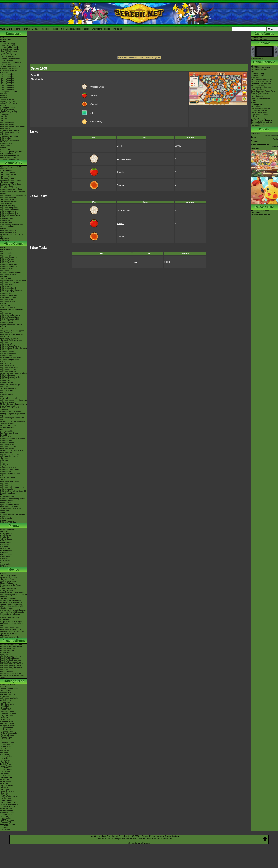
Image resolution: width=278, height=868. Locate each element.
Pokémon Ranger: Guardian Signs (13, 400)
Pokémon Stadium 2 (8, 468)
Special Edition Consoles (10, 505)
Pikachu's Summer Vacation (11, 645)
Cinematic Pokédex (8, 107)
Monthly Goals (256, 95)
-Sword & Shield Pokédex (10, 59)
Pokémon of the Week (9, 113)
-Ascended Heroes (7, 712)
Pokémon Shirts (6, 144)
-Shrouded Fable (7, 731)
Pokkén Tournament (8, 354)
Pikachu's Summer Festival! (11, 656)
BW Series (4, 558)
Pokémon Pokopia (7, 259)
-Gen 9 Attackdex (7, 90)
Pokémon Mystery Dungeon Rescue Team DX (11, 291)
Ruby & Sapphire (7, 431)
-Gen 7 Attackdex (7, 86)
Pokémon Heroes (7, 587)
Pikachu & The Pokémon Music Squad (12, 676)
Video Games (14, 244)
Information (255, 66)
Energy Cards (6, 692)
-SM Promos (5, 772)
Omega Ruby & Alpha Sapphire (12, 331)
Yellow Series (5, 543)
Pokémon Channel (7, 443)
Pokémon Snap (6, 483)
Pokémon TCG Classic (9, 698)
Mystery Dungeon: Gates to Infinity (14, 373)
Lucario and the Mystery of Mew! (13, 593)
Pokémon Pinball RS (8, 447)
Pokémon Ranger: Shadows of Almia (12, 419)
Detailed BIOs (6, 535)
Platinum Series (6, 554)
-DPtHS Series (6, 756)
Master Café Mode (258, 85)
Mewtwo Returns (7, 583)
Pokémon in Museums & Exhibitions (10, 133)
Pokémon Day (6, 138)
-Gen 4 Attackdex (7, 80)
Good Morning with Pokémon (11, 225)
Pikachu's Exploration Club (11, 662)
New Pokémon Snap (8, 298)
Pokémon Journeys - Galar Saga (13, 190)
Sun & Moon (5, 305)
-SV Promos (5, 768)
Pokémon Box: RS (7, 445)
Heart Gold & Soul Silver (10, 398)
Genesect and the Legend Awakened (10, 615)
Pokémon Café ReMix (9, 265)
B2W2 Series (5, 560)
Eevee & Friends (7, 672)
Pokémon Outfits (257, 76)
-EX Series (4, 758)
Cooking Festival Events (260, 110)
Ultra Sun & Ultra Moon (9, 307)
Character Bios (6, 171)
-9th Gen (4, 117)
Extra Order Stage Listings (261, 83)
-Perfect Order (6, 710)
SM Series (4, 566)
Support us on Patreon (139, 843)
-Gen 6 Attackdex (7, 84)
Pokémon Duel (6, 356)
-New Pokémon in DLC (9, 157)
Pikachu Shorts (14, 641)
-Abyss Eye (5, 779)
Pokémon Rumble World (10, 346)
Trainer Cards (6, 691)
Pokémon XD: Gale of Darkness (13, 439)
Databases (14, 34)
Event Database (6, 153)
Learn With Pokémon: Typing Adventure (11, 386)
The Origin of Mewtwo (9, 575)
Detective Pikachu (7, 321)
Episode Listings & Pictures (11, 167)
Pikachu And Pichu (7, 648)
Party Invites (256, 126)
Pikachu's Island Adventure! (11, 660)
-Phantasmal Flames (8, 714)
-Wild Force (5, 816)
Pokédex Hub (57, 29)
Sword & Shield (6, 278)
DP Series (4, 553)
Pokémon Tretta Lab (8, 369)
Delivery (254, 116)
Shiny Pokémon (6, 203)
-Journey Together (7, 723)
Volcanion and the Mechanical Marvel (12, 625)
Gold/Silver (4, 464)
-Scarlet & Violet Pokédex (10, 67)
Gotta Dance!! (6, 654)
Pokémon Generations (9, 207)
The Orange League (8, 174)
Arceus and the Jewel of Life (11, 602)
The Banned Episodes (9, 201)
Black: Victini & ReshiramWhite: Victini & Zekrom (12, 607)
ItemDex (3, 94)
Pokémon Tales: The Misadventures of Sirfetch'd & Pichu (11, 234)
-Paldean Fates (6, 737)
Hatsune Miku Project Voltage (12, 130)
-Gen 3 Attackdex (7, 78)
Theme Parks (5, 146)
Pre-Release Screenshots (261, 68)
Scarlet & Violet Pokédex (78, 29)
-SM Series (5, 750)
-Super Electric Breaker (9, 805)
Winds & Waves (6, 249)
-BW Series (5, 754)
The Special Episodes (9, 200)
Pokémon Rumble (7, 402)
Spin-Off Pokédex (7, 99)
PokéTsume (5, 240)
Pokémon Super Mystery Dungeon (14, 348)
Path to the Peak (7, 219)
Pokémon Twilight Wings (10, 209)
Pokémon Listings (258, 74)
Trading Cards (14, 681)
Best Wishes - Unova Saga (11, 184)
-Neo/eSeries (5, 760)
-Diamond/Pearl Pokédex (10, 49)
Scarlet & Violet (6, 253)
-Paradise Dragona (8, 807)
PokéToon (4, 217)
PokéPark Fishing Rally (9, 456)
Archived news (6, 39)
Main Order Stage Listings (261, 81)
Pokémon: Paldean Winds (10, 215)
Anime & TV (14, 163)
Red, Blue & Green (8, 477)
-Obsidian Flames (7, 743)
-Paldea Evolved (7, 745)
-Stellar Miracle (6, 808)
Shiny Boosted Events (259, 114)
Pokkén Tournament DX (9, 319)
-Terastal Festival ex (8, 803)
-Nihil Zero (4, 783)
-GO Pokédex (6, 65)
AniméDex (4, 169)
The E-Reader (6, 458)
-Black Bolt (4, 718)
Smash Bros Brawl (7, 427)
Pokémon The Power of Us (11, 629)
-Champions (5, 115)
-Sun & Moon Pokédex (9, 55)
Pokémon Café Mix (258, 38)
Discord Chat (5, 150)
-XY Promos (5, 774)
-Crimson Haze (6, 814)
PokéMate (4, 460)
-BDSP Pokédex (6, 61)
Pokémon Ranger (7, 448)
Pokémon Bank (6, 333)
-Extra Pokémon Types (9, 689)
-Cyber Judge (5, 818)
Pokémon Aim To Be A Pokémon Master (13, 193)
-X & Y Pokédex (6, 53)
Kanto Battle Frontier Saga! (11, 180)
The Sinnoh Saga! (7, 182)
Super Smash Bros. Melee (10, 474)
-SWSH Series (6, 749)
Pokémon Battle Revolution (11, 412)
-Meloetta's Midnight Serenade (12, 612)
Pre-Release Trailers (259, 70)
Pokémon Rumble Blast (9, 379)
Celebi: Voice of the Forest (10, 585)
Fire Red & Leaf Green (9, 433)
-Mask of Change (7, 812)
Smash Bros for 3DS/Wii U (10, 358)
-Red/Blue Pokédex (8, 43)
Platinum (4, 396)
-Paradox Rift (5, 739)
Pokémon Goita (6, 518)
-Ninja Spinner (6, 781)
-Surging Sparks (6, 727)
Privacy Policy (148, 836)
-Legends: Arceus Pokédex (11, 63)
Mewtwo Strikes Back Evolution (12, 631)
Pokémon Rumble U (8, 371)
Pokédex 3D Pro (7, 383)
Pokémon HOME (7, 284)
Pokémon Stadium (7, 489)
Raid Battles (5, 696)
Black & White (6, 363)
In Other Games (6, 501)
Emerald (3, 435)
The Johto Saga (6, 176)
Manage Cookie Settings (168, 836)
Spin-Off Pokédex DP (8, 101)
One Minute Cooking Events (262, 108)
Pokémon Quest (6, 323)
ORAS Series (5, 564)
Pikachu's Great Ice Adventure (12, 664)
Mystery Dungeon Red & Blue (12, 450)
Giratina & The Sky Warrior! (11, 600)
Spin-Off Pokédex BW (9, 103)
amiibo (3, 512)
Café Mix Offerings (258, 124)
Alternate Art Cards (8, 694)
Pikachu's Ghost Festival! (10, 658)
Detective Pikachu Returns (10, 273)
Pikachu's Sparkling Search (11, 666)
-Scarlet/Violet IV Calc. (9, 111)
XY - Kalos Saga (7, 186)
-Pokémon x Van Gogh (9, 136)
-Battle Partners (6, 801)
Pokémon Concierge (8, 230)
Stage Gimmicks (257, 89)
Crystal (3, 466)
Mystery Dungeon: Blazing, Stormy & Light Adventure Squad (14, 405)
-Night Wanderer (7, 810)
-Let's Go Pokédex (7, 57)
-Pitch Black (5, 706)
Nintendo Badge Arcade (9, 360)
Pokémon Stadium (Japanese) (12, 487)
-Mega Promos (6, 766)
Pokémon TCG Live (8, 302)
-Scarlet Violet (6, 747)
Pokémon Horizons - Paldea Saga (13, 196)
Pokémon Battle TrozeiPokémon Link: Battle (13, 335)
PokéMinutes (5, 221)
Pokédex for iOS (7, 391)
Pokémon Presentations (9, 140)
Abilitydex (4, 97)
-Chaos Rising (6, 708)
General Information (8, 529)
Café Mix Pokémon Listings (261, 122)
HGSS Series (5, 556)
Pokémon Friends (7, 261)
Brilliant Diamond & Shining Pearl (13, 280)
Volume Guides (6, 539)
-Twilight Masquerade (8, 733)
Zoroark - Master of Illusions (11, 604)
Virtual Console (6, 503)
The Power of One (7, 579)
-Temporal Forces (7, 735)
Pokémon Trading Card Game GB (13, 491)
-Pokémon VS (6, 822)
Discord (45, 29)
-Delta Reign (5, 702)
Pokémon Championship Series (12, 126)
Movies (14, 570)
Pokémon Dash (6, 441)
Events (253, 103)
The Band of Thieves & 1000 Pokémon (11, 341)
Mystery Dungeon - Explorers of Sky (12, 415)
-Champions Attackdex (9, 92)
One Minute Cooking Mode (261, 87)
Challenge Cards (257, 105)
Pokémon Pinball (7, 485)
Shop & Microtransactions (261, 99)
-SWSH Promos (6, 770)
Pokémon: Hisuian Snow (10, 213)
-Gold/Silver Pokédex (8, 45)
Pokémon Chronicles (8, 198)
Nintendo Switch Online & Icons (12, 514)
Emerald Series (6, 551)
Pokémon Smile (6, 294)
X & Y (2, 329)
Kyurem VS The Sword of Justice (13, 610)
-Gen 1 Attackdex (7, 74)
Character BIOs (6, 533)
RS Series (4, 547)
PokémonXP (5, 128)
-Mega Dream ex (7, 785)
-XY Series (4, 752)
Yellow (3, 479)
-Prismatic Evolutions (8, 725)
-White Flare (5, 720)
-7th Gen (4, 121)
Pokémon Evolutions (8, 211)
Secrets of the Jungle (8, 633)
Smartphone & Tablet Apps (10, 508)
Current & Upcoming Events (11, 152)
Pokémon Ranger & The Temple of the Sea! (14, 596)
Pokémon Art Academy (9, 338)
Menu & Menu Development (262, 79)
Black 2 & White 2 (7, 365)
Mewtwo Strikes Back (8, 577)
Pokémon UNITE (7, 269)
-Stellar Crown (6, 729)
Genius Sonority (272, 135)
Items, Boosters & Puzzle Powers (264, 91)
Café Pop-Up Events (259, 112)
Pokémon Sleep (6, 271)
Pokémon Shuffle (7, 344)
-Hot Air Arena (6, 799)
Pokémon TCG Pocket (9, 275)
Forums (26, 29)
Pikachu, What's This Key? (11, 674)
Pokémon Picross (7, 350)
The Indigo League (7, 172)
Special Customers (258, 118)
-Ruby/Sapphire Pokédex (10, 47)
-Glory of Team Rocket (9, 797)
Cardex (3, 105)
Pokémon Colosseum (8, 437)
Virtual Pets (5, 510)
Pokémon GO (6, 263)
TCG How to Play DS (8, 389)
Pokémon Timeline (7, 123)
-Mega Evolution (6, 716)
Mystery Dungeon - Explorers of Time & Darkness (12, 422)
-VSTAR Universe (7, 820)
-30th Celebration (7, 704)
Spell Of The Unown (8, 581)
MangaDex (4, 531)
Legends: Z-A (5, 255)
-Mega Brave (5, 789)
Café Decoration (257, 97)
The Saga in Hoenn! (8, 178)
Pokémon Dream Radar (9, 367)
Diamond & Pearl (7, 394)
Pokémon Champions (8, 257)
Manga (14, 526)
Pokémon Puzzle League (10, 481)
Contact (36, 29)
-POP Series (5, 776)
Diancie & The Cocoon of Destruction (10, 619)
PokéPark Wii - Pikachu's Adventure (10, 409)
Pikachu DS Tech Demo (9, 454)
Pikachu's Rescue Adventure (11, 646)
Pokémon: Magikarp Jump (10, 315)
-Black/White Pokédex (9, 51)
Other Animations (7, 227)
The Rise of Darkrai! (8, 599)
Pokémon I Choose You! (10, 628)
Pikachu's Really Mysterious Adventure (11, 669)
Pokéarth (118, 29)
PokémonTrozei (6, 452)
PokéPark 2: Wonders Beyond (12, 377)
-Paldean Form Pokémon (10, 159)
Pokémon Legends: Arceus (11, 282)
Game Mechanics (7, 109)
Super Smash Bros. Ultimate (11, 325)
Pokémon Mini (6, 472)
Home (17, 29)
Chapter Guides (6, 537)
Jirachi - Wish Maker (8, 589)
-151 (2, 741)
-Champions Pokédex (8, 70)
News (2, 38)
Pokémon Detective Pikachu (11, 637)
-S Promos (4, 828)
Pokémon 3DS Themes (9, 506)
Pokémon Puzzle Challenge (11, 470)
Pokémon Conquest (8, 375)
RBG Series (5, 541)
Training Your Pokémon (260, 93)
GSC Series (5, 545)
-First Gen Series (7, 762)
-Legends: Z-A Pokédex (9, 68)
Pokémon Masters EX (9, 267)
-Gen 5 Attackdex (7, 82)
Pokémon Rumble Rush (9, 317)
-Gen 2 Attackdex (7, 76)
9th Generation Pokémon (10, 155)
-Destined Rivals (7, 721)
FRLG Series (5, 549)
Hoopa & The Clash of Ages (11, 622)
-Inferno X (4, 787)
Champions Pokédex (101, 29)
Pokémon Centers (7, 124)
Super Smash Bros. (8, 493)
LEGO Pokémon (7, 142)
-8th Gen (4, 119)
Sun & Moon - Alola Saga (10, 188)
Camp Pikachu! (6, 652)
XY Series (4, 562)
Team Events (256, 107)
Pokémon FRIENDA (8, 522)
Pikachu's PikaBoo (7, 650)
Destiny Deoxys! (6, 591)
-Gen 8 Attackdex (7, 88)
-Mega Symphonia (7, 791)
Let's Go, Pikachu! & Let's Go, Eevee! (12, 310)
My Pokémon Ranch (8, 425)
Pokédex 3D (5, 381)
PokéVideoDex (6, 223)
